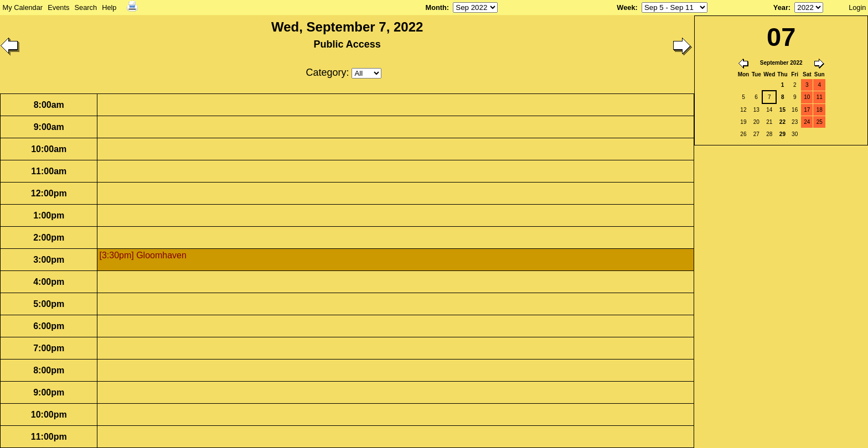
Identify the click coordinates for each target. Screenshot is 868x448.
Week (626, 7)
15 (782, 110)
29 (782, 134)
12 (743, 110)
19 (743, 122)
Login (857, 7)
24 (807, 122)
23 (795, 122)
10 (807, 97)
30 (795, 134)
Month (436, 7)
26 (743, 134)
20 (756, 122)
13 (756, 110)
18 (820, 110)
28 (769, 134)
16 (795, 110)
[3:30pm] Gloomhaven (143, 255)
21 (769, 122)
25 (820, 122)
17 (807, 110)
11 (820, 97)
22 (782, 122)
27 (756, 134)
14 (769, 110)
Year (781, 7)
